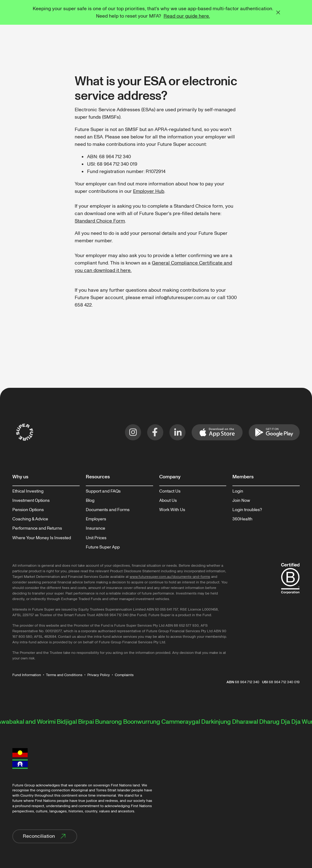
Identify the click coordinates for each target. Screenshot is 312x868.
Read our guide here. (187, 16)
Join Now (241, 501)
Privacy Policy (99, 675)
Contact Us (170, 491)
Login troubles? (247, 510)
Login (238, 491)
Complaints (124, 675)
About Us (168, 501)
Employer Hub (149, 191)
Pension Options (28, 510)
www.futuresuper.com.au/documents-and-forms (170, 577)
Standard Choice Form (100, 221)
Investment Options (31, 501)
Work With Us (172, 510)
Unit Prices (96, 538)
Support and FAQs (103, 491)
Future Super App (103, 547)
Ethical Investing (28, 491)
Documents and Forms (108, 510)
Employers (96, 519)
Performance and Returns (37, 528)
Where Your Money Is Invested (42, 538)
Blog (90, 501)
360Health (242, 519)
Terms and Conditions (64, 675)
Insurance (96, 528)
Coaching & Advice (30, 519)
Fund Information (27, 675)
